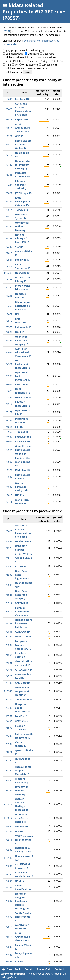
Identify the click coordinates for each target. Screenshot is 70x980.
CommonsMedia (15, 54)
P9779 (9, 700)
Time (8, 65)
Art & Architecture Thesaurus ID (23, 128)
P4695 (9, 721)
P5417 (9, 611)
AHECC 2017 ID (23, 670)
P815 (10, 495)
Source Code (44, 969)
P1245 (9, 226)
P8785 (9, 683)
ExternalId (33, 54)
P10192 (8, 858)
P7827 (9, 752)
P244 (10, 185)
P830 (10, 477)
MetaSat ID (21, 826)
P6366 (9, 175)
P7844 (9, 585)
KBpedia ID (21, 119)
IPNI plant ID (23, 470)
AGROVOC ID (22, 442)
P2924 (9, 450)
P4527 (9, 364)
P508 (10, 266)
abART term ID (23, 700)
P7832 (9, 947)
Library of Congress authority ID (22, 185)
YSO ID (19, 247)
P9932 (9, 744)
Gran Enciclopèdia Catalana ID (22, 201)
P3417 (9, 155)
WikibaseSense (14, 72)
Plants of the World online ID (23, 462)
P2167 (9, 637)
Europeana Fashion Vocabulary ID (23, 645)
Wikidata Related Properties (23, 8)
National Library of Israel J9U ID (22, 238)
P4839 (9, 487)
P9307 (9, 955)
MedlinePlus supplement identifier (22, 691)
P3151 (9, 420)
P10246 (8, 691)
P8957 (7, 31)
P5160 (9, 770)
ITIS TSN (20, 495)
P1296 (9, 201)
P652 (10, 314)
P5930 (9, 376)
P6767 (9, 716)
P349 (10, 279)
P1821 (9, 340)
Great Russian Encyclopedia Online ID (23, 450)
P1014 (9, 128)
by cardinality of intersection (40, 41)
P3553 (9, 327)
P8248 (9, 887)
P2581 (9, 260)
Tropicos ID (22, 432)
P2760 (9, 760)
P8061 (9, 442)
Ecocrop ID (21, 831)
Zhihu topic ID (23, 327)
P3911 (9, 840)
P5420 (9, 109)
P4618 (9, 558)
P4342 (9, 288)
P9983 (9, 850)
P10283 (8, 273)
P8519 (9, 321)
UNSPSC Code (23, 637)
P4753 (9, 831)
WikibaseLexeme (15, 68)
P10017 (8, 818)
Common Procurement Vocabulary (23, 611)
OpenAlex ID (22, 273)
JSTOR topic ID (23, 193)
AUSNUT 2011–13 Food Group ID (23, 558)
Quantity (32, 61)
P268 (10, 306)
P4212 (9, 404)
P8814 (9, 216)
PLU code (20, 566)
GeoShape (48, 54)
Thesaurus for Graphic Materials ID (23, 770)
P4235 (9, 736)
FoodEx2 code (23, 437)
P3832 (9, 645)
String (44, 61)
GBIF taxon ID (23, 398)
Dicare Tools (14, 969)
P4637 (9, 437)
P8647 (9, 901)
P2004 (9, 332)
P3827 (9, 193)
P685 (10, 391)
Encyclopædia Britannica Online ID (23, 145)
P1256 (9, 296)
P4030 (9, 566)
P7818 (9, 253)
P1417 (9, 145)
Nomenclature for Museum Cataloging (24, 165)
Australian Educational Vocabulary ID (23, 352)
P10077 (8, 804)
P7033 (9, 352)
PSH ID (19, 427)
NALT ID (20, 332)
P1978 (9, 548)
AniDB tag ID (22, 683)
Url (17, 65)
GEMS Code (21, 721)
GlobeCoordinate (15, 57)
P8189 (9, 238)
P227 (10, 136)
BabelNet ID (22, 260)
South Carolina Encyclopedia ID (24, 917)
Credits (29, 969)
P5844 (9, 781)
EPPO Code (21, 384)
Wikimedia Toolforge (13, 974)
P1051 (9, 427)
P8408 (9, 119)
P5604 (9, 866)
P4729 (9, 676)
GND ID (19, 136)
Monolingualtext (47, 57)
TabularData (58, 61)
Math (31, 57)
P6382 (9, 708)
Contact (59, 969)
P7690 (9, 917)
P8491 (9, 670)
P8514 (9, 210)
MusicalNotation (15, 61)
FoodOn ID (21, 716)
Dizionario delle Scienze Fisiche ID (22, 818)
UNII (18, 314)
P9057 (9, 663)
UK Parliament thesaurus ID (23, 364)
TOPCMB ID (22, 210)
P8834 (9, 826)
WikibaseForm (30, 65)
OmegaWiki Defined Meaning (22, 226)
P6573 (9, 728)
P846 (10, 398)
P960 (10, 432)
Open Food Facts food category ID (22, 340)
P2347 (9, 247)
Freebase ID (22, 99)
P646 (10, 99)
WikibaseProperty (38, 68)
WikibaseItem (49, 65)
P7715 (9, 502)
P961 (10, 470)
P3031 (9, 384)
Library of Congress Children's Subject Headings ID (22, 901)
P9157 (9, 412)
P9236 (9, 874)
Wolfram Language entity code (22, 487)
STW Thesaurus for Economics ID (24, 840)
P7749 (9, 165)
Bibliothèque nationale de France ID (23, 306)
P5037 (9, 462)
